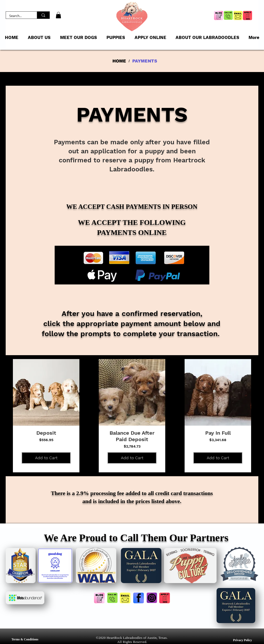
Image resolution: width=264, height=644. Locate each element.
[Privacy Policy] (242, 640)
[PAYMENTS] (145, 61)
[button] (58, 15)
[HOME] (119, 61)
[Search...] (18, 16)
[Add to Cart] (46, 458)
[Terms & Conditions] (25, 639)
